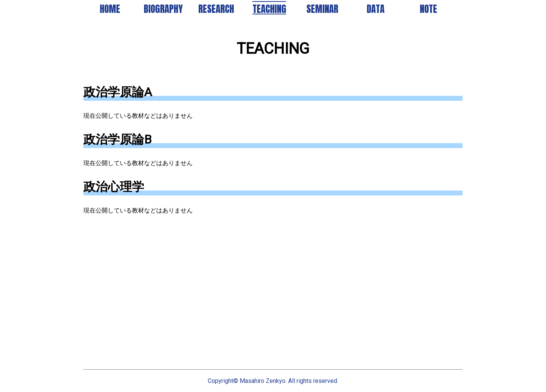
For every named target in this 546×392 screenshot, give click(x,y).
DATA (376, 9)
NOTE (428, 9)
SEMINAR (322, 9)
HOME (110, 9)
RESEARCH (216, 9)
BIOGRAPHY (163, 9)
